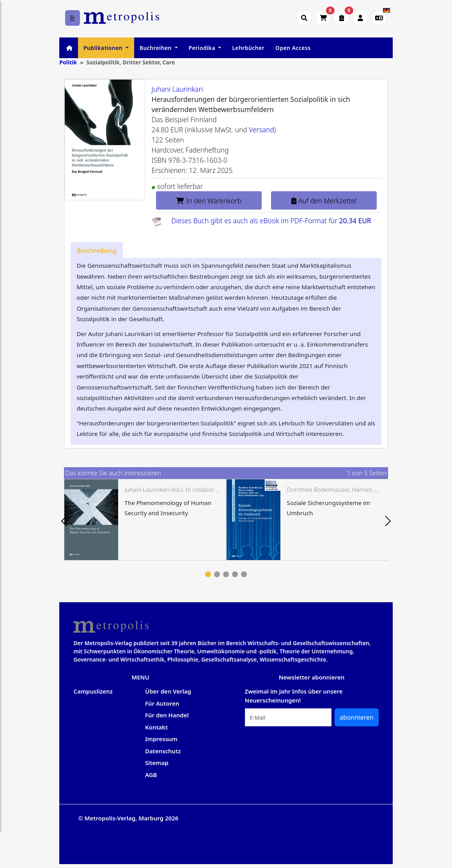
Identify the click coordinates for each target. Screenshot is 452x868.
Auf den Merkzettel (324, 201)
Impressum (161, 739)
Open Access (293, 48)
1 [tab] (208, 574)
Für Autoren (162, 703)
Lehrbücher (248, 48)
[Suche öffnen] (304, 18)
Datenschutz (163, 751)
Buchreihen (156, 48)
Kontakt (156, 727)
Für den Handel (167, 715)
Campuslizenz (93, 691)
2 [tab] (217, 574)
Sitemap (157, 763)
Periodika (203, 48)
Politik (68, 62)
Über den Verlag (168, 691)
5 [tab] (244, 574)
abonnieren (357, 717)
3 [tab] (226, 574)
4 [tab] (235, 574)
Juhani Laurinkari (177, 89)
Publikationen (104, 48)
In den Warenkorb (209, 201)
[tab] (97, 250)
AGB (151, 775)
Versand (261, 130)
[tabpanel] (145, 520)
